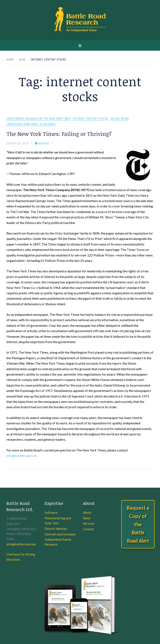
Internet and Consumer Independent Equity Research (60, 539)
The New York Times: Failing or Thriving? (59, 134)
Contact (88, 529)
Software (51, 512)
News (87, 518)
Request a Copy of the (138, 524)
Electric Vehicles (56, 529)
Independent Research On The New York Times (38, 119)
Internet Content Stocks (90, 119)
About (87, 512)
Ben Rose (42, 143)
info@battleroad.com (22, 455)
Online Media (120, 119)
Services (89, 523)
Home (10, 59)
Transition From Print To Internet (31, 124)
